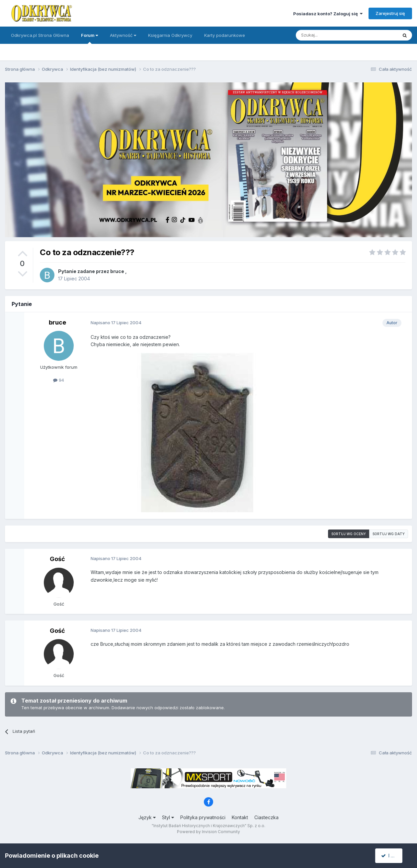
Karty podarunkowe (225, 35)
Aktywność (123, 35)
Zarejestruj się (390, 13)
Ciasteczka (266, 817)
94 (59, 380)
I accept (393, 856)
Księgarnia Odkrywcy (170, 35)
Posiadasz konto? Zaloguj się (328, 14)
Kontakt (240, 817)
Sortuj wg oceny (349, 534)
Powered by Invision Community (208, 832)
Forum (89, 38)
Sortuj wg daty (389, 534)
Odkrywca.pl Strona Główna (40, 35)
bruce (117, 271)
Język (147, 817)
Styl (168, 817)
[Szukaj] (330, 35)
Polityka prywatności (203, 817)
